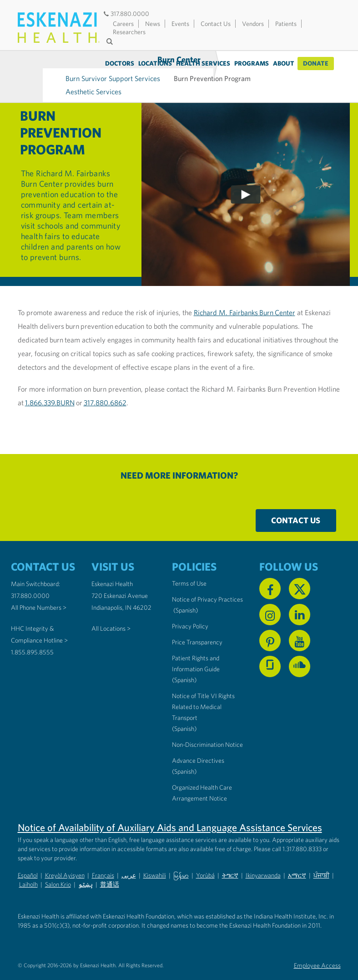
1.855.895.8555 (32, 635)
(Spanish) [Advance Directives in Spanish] (184, 754)
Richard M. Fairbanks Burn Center (245, 295)
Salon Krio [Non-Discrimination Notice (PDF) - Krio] (58, 867)
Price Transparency (197, 625)
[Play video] (245, 177)
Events (180, 24)
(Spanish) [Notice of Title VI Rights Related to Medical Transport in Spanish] (184, 711)
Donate (316, 63)
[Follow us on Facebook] (270, 571)
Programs (252, 63)
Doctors (120, 63)
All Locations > (111, 611)
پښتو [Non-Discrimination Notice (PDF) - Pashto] (86, 867)
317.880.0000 (126, 14)
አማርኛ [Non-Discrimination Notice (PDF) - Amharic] (297, 858)
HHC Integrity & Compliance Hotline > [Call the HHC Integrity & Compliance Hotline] (39, 617)
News (153, 24)
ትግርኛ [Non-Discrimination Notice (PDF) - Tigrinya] (230, 858)
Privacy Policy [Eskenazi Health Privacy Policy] (190, 609)
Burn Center (43, 68)
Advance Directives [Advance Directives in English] (198, 743)
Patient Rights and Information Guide (196, 646)
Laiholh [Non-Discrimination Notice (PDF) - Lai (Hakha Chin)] (28, 867)
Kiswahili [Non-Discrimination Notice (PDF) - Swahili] (155, 858)
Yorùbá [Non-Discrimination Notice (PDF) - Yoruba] (205, 858)
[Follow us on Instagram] (270, 597)
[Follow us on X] (300, 571)
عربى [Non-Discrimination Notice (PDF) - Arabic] (129, 858)
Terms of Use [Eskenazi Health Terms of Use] (189, 566)
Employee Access (317, 948)
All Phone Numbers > (39, 590)
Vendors (253, 24)
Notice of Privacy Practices (207, 582)
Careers (123, 24)
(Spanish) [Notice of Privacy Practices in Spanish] (186, 593)
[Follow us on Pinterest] (270, 623)
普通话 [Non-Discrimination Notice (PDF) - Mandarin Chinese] (110, 867)
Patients (286, 24)
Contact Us (216, 24)
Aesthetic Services (128, 74)
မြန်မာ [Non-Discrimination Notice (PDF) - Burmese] (181, 858)
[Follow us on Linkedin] (300, 597)
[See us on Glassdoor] (270, 649)
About (284, 63)
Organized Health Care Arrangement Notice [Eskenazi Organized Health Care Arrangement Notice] (202, 776)
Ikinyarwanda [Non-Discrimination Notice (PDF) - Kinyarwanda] (263, 858)
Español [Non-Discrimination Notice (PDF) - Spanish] (28, 858)
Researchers (129, 32)
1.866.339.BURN (50, 385)
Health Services (203, 63)
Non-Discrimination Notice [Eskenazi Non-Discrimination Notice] (207, 727)
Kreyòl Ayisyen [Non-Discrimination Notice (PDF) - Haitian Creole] (65, 858)
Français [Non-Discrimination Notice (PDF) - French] (103, 858)
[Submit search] (111, 41)
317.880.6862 (105, 385)
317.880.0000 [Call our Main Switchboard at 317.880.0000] (30, 578)
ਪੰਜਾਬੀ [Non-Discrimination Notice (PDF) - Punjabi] (321, 858)
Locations (155, 63)
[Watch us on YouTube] (300, 623)
